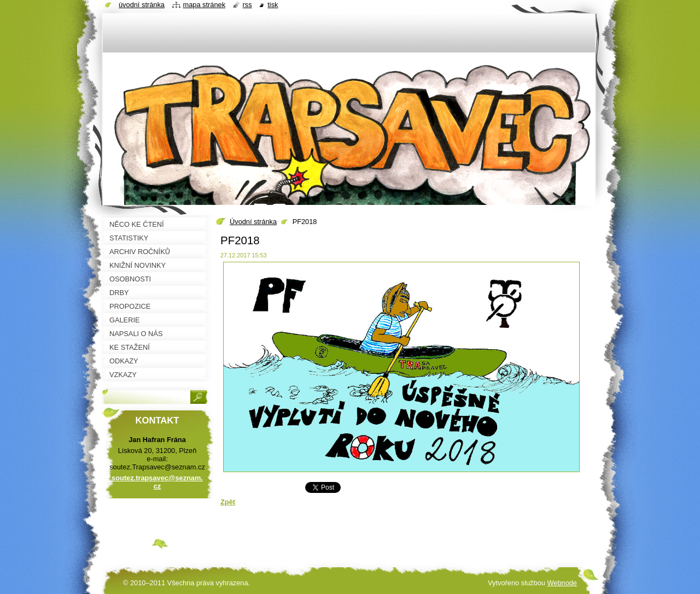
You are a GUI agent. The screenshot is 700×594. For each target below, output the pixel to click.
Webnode (562, 583)
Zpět (228, 502)
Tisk (273, 5)
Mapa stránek (205, 5)
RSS (247, 5)
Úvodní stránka (253, 222)
